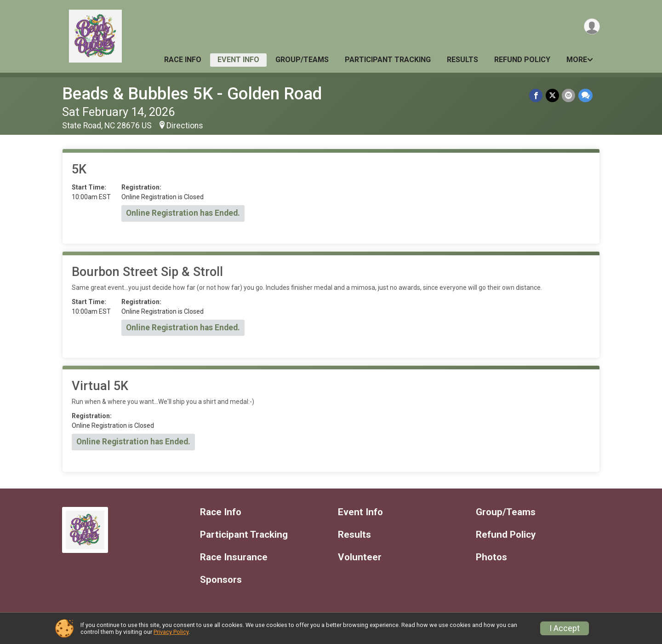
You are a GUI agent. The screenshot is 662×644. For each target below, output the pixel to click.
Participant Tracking (388, 60)
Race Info (183, 60)
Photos (491, 557)
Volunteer (360, 557)
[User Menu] (591, 27)
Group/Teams (302, 60)
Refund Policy (522, 60)
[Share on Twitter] (553, 95)
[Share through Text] (585, 95)
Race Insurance (234, 557)
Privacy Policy (171, 632)
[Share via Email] (569, 95)
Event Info (238, 60)
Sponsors (221, 580)
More (577, 60)
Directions (185, 126)
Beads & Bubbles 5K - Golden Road (192, 94)
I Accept (565, 628)
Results (462, 60)
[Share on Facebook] (537, 95)
